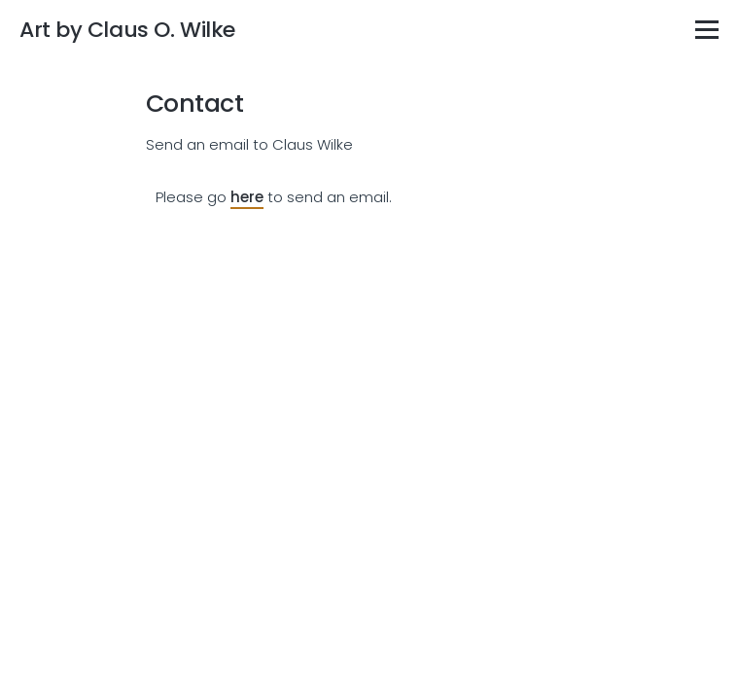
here (247, 197)
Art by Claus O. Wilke (127, 30)
